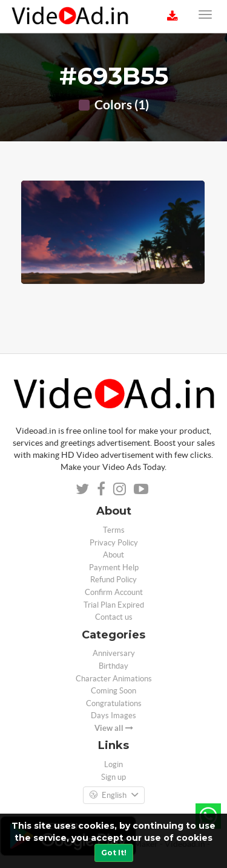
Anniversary (114, 653)
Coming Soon (113, 691)
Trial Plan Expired (114, 605)
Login (113, 764)
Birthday (113, 666)
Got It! (114, 853)
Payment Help (114, 567)
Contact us (114, 617)
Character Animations (114, 679)
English (114, 796)
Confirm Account (114, 592)
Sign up (113, 777)
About (113, 555)
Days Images (113, 715)
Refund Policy (113, 580)
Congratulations (114, 703)
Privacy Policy (114, 543)
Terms (114, 530)
